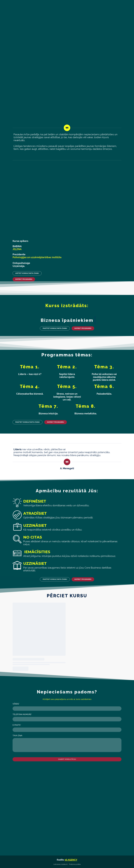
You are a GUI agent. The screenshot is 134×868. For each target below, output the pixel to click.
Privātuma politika (75, 864)
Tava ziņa (17, 736)
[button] (27, 273)
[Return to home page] (27, 17)
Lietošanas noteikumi (60, 864)
